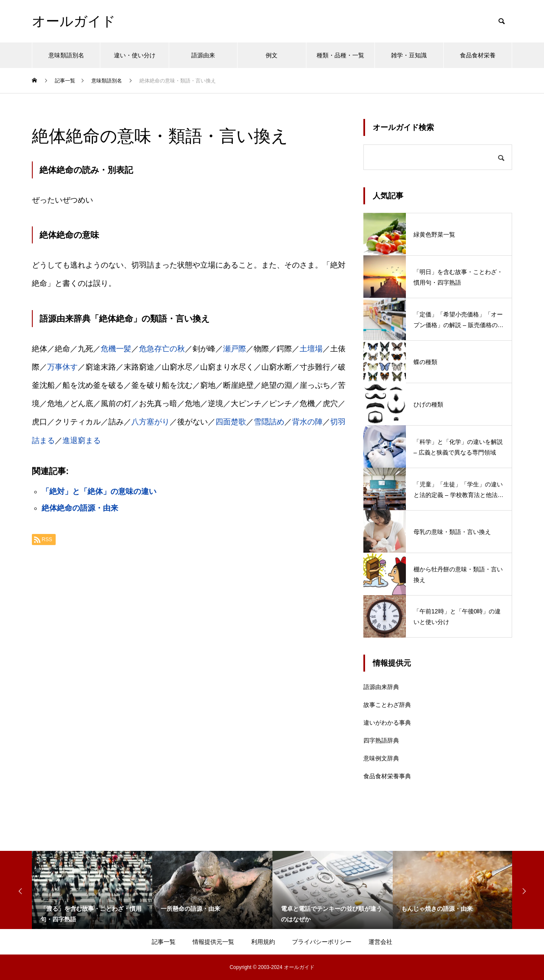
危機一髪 (116, 349)
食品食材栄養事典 (387, 776)
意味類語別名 (66, 55)
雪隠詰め (269, 422)
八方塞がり (150, 422)
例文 (272, 55)
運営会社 (380, 942)
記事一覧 (164, 942)
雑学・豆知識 (409, 55)
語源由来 (203, 55)
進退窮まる (82, 441)
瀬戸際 (235, 349)
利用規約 (263, 942)
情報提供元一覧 (213, 942)
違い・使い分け (135, 55)
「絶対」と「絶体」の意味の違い (99, 491)
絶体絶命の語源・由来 (80, 508)
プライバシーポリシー (322, 942)
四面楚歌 (231, 422)
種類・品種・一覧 (340, 55)
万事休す (62, 367)
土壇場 (311, 349)
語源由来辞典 (381, 687)
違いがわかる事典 (387, 723)
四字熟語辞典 (381, 740)
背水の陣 (307, 422)
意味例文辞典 (381, 758)
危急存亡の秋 (162, 349)
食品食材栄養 (478, 55)
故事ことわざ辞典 (387, 705)
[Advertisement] (189, 658)
